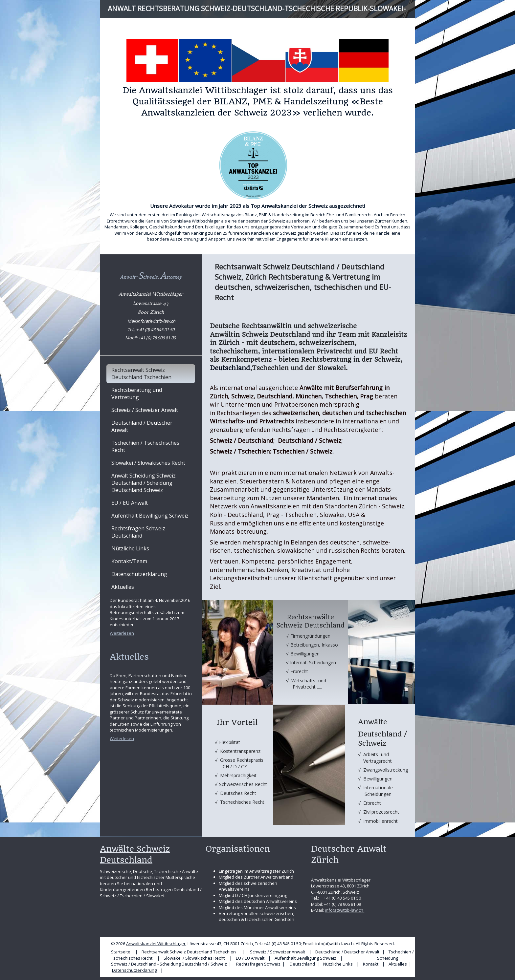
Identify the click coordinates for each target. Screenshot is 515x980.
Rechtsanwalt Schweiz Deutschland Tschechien (189, 952)
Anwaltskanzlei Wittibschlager (156, 944)
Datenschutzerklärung (134, 970)
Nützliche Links (338, 964)
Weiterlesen (122, 633)
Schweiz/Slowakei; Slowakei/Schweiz (261, 462)
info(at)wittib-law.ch (345, 910)
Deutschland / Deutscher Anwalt (347, 952)
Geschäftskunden (167, 227)
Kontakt (371, 964)
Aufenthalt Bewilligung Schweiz (305, 958)
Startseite (121, 952)
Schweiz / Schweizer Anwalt (278, 952)
